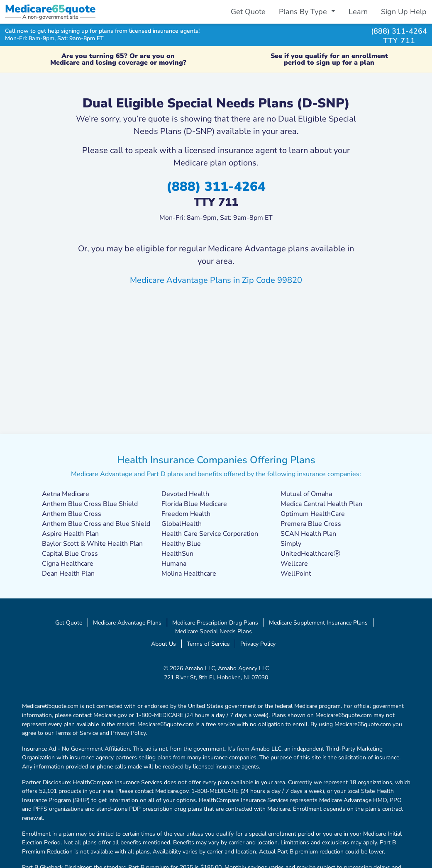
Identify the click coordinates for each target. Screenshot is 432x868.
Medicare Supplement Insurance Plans (318, 622)
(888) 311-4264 (399, 31)
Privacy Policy (258, 644)
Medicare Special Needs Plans (214, 631)
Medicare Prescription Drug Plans (215, 622)
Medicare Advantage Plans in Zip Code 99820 (216, 280)
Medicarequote (50, 9)
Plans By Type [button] (304, 12)
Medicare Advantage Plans (127, 622)
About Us (164, 644)
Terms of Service (208, 644)
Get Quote (248, 12)
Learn (358, 12)
